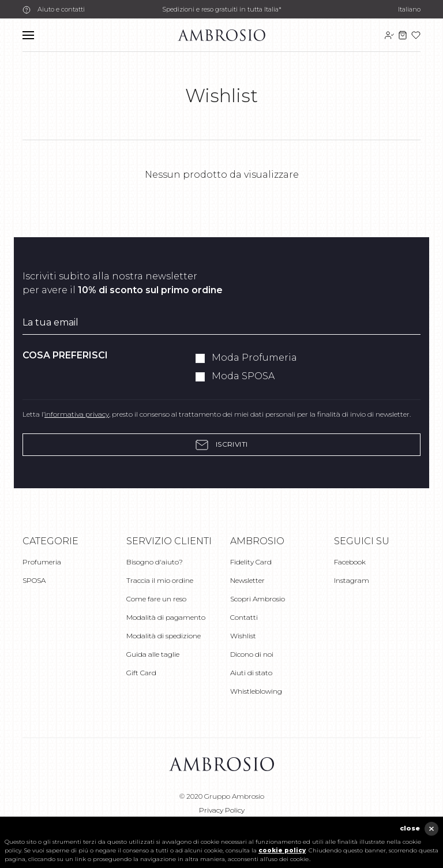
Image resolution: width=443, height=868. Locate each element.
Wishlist (243, 636)
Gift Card (141, 673)
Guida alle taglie (153, 654)
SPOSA (34, 580)
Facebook (350, 562)
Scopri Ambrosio (258, 599)
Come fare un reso (156, 599)
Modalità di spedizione (164, 636)
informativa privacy (77, 414)
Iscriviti (221, 445)
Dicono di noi (252, 654)
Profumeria (42, 562)
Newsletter (247, 580)
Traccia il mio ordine (160, 580)
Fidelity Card (251, 562)
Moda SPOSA (243, 376)
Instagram (352, 580)
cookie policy (282, 850)
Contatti (244, 617)
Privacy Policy (222, 810)
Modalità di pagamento (166, 617)
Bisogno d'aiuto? (155, 562)
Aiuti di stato (251, 673)
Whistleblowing (256, 691)
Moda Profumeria (254, 358)
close (410, 828)
